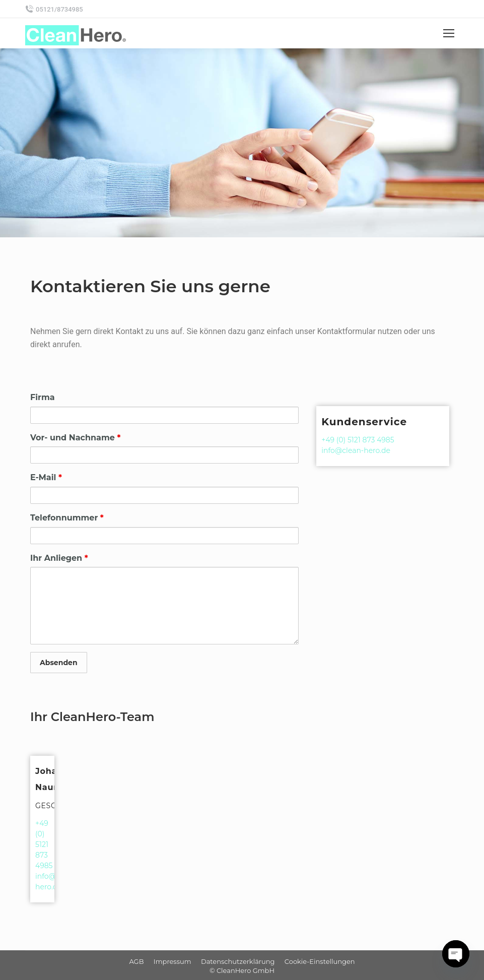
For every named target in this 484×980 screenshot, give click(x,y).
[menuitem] (136, 961)
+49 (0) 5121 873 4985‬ (44, 844)
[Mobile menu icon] (449, 33)
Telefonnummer (67, 518)
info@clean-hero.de (356, 450)
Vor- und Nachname (75, 438)
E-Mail (46, 477)
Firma (43, 397)
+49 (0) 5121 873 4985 (358, 440)
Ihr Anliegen (59, 558)
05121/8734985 (54, 9)
